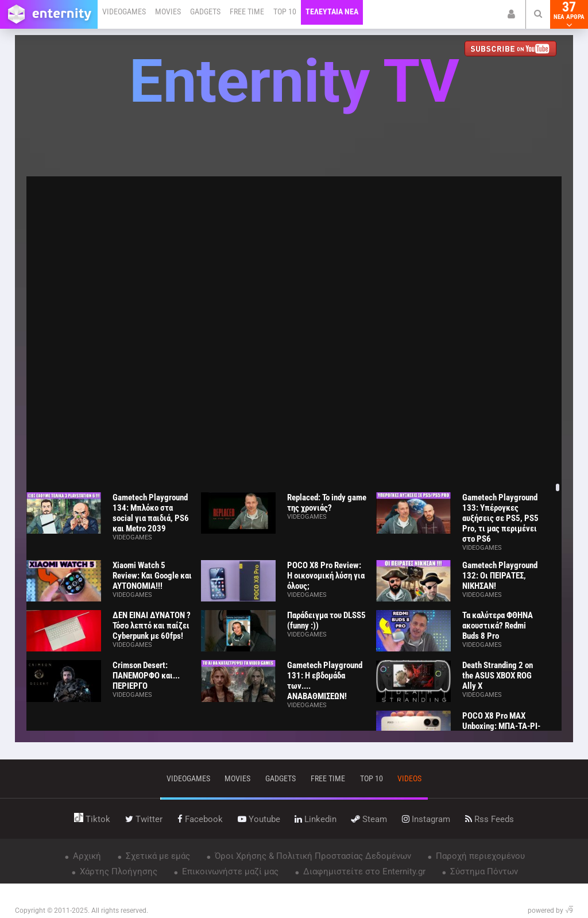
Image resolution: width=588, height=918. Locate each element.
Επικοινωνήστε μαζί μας (229, 871)
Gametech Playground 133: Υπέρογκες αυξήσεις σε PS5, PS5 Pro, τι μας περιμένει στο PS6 (500, 518)
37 (569, 14)
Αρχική (86, 856)
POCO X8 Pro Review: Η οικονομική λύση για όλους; (326, 576)
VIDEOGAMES (124, 11)
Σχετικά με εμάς (157, 856)
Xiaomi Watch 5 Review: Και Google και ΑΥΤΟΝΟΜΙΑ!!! (152, 576)
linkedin (316, 819)
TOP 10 (285, 11)
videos (409, 778)
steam (369, 819)
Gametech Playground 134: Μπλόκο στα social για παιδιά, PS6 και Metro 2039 (151, 513)
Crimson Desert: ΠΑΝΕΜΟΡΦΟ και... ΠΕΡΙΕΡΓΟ (146, 676)
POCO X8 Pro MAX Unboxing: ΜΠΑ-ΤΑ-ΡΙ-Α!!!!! (501, 726)
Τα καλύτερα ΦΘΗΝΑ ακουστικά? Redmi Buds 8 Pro (498, 626)
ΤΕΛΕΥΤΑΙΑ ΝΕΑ (332, 11)
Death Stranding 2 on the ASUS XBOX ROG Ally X (498, 676)
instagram (426, 819)
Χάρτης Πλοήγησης (117, 871)
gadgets (281, 778)
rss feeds (490, 819)
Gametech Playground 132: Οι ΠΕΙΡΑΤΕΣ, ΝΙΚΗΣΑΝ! (500, 576)
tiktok (92, 819)
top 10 (372, 778)
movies (237, 778)
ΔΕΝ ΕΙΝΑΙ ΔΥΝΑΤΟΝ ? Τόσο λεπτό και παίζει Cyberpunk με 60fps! (152, 626)
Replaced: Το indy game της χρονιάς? (327, 503)
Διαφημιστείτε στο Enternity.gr (363, 871)
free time (328, 778)
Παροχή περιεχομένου (479, 856)
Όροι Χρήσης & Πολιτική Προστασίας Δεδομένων (312, 856)
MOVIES (168, 11)
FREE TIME (247, 11)
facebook (200, 819)
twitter (144, 819)
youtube (259, 819)
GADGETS (205, 11)
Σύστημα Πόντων (483, 871)
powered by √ (550, 911)
